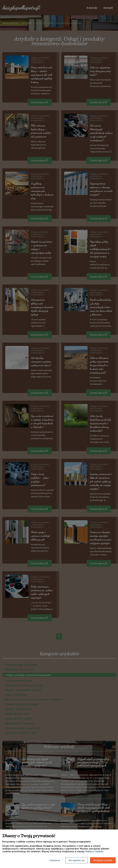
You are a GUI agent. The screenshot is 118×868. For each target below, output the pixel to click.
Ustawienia (55, 860)
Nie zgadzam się (77, 860)
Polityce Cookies (94, 851)
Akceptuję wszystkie (103, 860)
